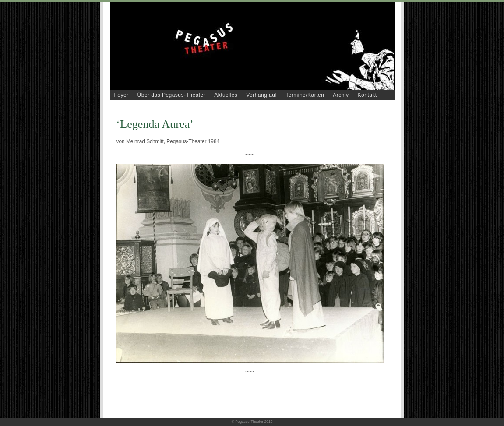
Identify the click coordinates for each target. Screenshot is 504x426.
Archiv (341, 95)
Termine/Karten (305, 95)
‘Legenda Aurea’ (155, 124)
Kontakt (367, 95)
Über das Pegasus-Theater (172, 95)
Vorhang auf (261, 95)
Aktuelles (226, 95)
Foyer (122, 95)
